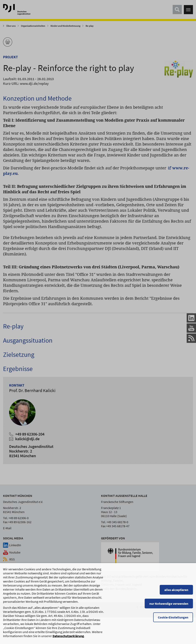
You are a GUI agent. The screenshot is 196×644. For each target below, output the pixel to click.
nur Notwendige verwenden (169, 612)
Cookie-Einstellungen (173, 626)
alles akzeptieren (176, 598)
